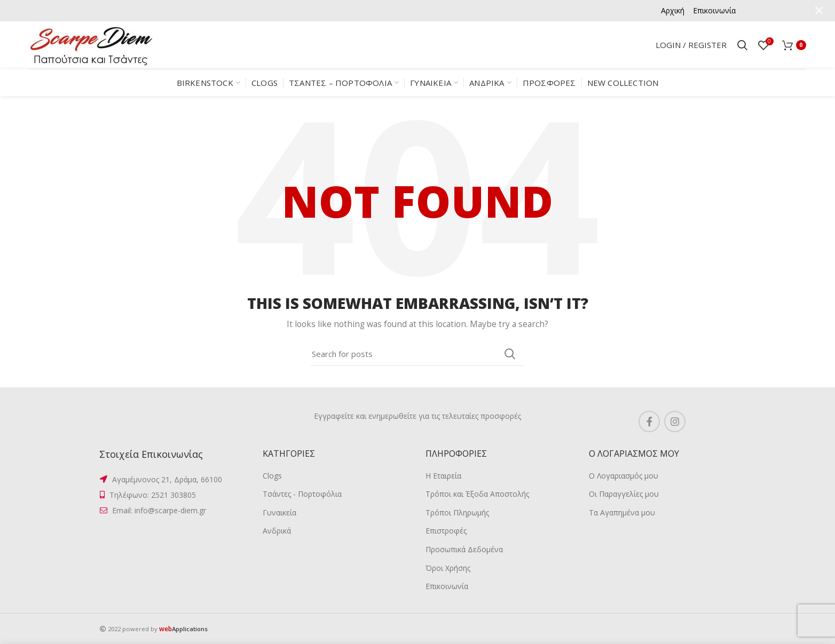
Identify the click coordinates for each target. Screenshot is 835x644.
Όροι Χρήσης (448, 568)
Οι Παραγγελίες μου (624, 494)
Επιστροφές (446, 531)
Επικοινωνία (447, 586)
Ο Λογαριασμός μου (624, 476)
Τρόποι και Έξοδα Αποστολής (477, 494)
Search (510, 354)
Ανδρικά (277, 531)
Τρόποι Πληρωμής (457, 512)
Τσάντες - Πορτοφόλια (302, 494)
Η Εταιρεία (443, 476)
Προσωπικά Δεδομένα (464, 549)
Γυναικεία (279, 512)
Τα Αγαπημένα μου (622, 512)
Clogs (272, 476)
